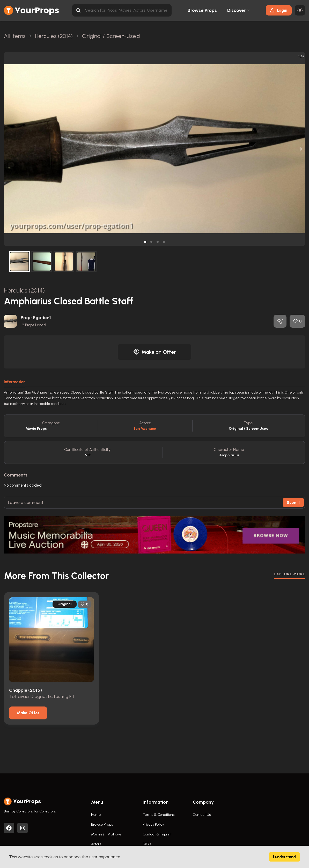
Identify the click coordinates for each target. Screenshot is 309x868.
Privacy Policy (153, 824)
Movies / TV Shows (106, 834)
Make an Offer (154, 352)
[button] (145, 242)
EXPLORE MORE (289, 574)
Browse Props (202, 10)
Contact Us (202, 815)
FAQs (147, 844)
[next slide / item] (301, 149)
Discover (237, 10)
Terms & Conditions (159, 815)
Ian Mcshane (145, 429)
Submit (293, 503)
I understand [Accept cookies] (284, 857)
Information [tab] (15, 382)
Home (96, 815)
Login (279, 10)
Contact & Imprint (157, 834)
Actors (96, 844)
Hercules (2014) (24, 290)
